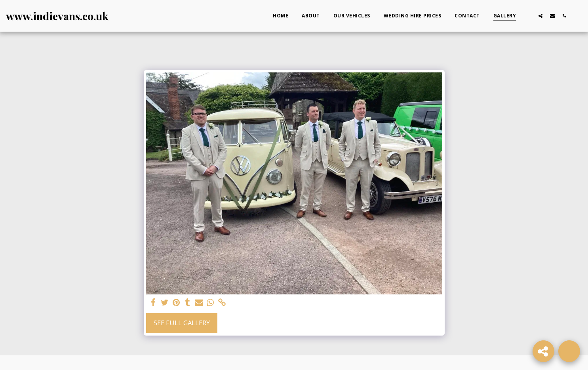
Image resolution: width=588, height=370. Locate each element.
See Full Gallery (182, 323)
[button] (529, 16)
